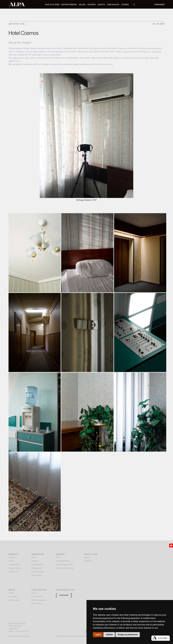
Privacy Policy (37, 596)
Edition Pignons (69, 5)
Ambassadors (37, 568)
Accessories (13, 572)
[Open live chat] (160, 638)
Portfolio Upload (38, 572)
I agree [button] (98, 635)
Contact (12, 593)
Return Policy (37, 604)
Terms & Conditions (39, 600)
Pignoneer (160, 5)
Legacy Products (15, 568)
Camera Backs (14, 564)
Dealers (87, 557)
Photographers (37, 564)
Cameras (12, 557)
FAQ (58, 557)
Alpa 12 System (52, 5)
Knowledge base (63, 561)
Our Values (13, 596)
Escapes (35, 561)
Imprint (34, 593)
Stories (125, 5)
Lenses (11, 561)
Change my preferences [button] (128, 635)
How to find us (14, 600)
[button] (52, 5)
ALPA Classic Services (65, 568)
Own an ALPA (113, 5)
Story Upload (37, 575)
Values (82, 5)
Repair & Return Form (65, 564)
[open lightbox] (35, 253)
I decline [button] (109, 635)
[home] (17, 4)
